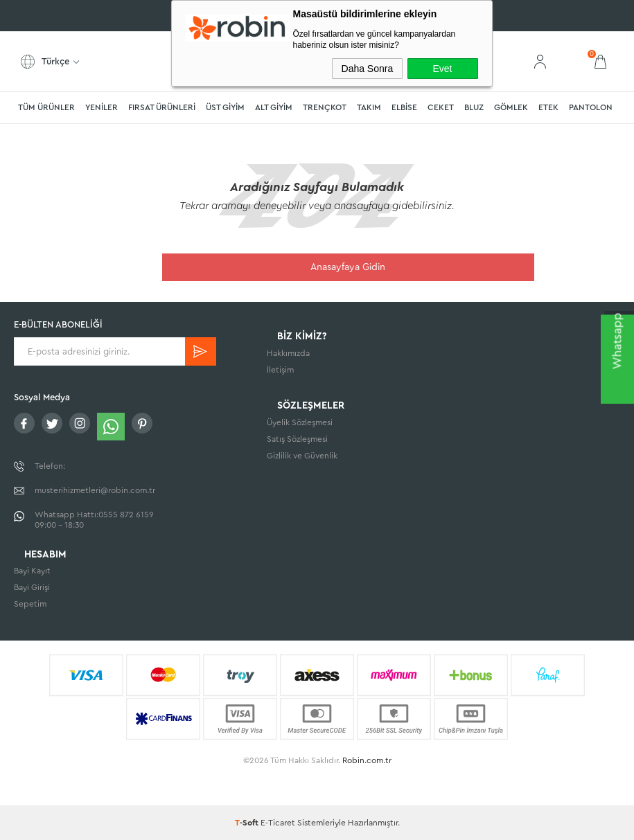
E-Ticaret (278, 823)
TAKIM (369, 107)
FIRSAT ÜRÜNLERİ (162, 107)
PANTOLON (591, 107)
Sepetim (30, 605)
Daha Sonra (368, 69)
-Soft (248, 823)
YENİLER (102, 107)
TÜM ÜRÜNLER (46, 107)
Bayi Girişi (32, 588)
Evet (442, 69)
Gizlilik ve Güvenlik (302, 461)
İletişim (280, 373)
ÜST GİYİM (225, 107)
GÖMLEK (511, 107)
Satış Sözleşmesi (297, 445)
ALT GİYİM (274, 107)
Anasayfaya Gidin (441, 267)
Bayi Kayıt (32, 571)
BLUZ (474, 107)
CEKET (441, 107)
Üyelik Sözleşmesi (300, 428)
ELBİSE (404, 107)
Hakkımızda (288, 356)
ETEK (548, 107)
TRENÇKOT (325, 107)
